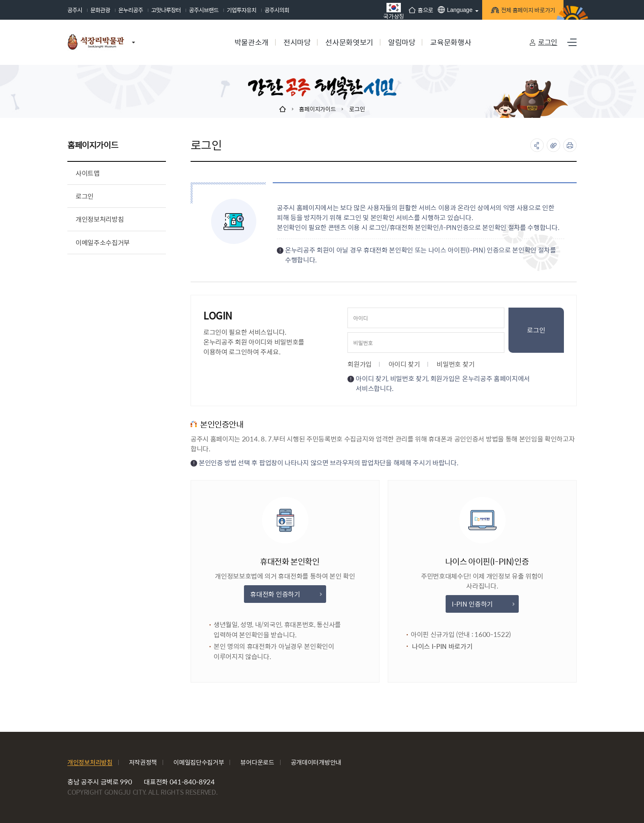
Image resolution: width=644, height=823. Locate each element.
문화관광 (100, 10)
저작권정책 (143, 762)
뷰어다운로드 (257, 762)
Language (446, 10)
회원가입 (360, 364)
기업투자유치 (241, 10)
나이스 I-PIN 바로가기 (450, 647)
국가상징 (385, 11)
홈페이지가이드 (317, 109)
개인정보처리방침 (90, 762)
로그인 (548, 42)
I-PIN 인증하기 (483, 604)
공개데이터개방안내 (316, 762)
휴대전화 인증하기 (286, 594)
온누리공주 (131, 10)
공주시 (75, 10)
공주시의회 (277, 10)
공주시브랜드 (204, 10)
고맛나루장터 (166, 10)
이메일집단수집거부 (199, 762)
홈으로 (412, 10)
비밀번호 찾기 (455, 364)
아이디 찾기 (404, 364)
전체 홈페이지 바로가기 (519, 11)
